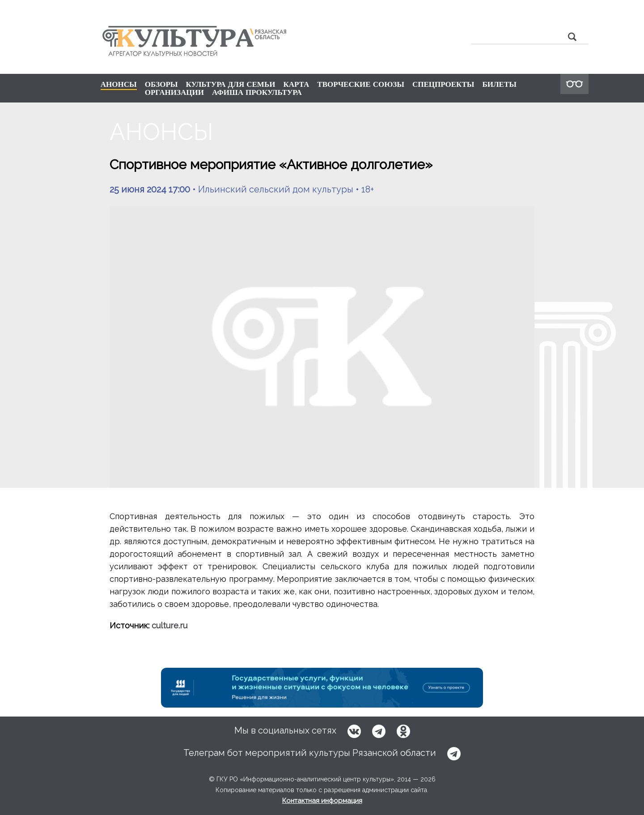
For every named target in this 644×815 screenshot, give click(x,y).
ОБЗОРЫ (161, 84)
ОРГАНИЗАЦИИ (174, 92)
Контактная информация (322, 801)
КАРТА (296, 84)
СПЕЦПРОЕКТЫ (443, 84)
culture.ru (169, 625)
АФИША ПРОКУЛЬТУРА (257, 92)
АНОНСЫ (119, 85)
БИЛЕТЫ (499, 84)
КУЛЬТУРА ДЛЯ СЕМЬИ (230, 84)
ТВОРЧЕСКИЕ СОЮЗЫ (361, 84)
